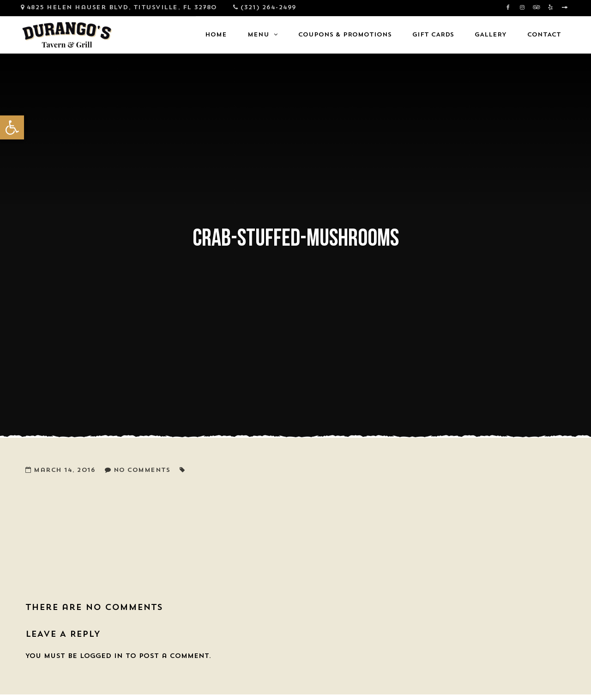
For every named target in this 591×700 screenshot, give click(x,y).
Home (216, 35)
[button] (12, 127)
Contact (544, 35)
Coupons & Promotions (345, 35)
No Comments (142, 470)
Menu (258, 35)
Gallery (491, 35)
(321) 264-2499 (268, 8)
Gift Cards (433, 35)
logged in (101, 656)
